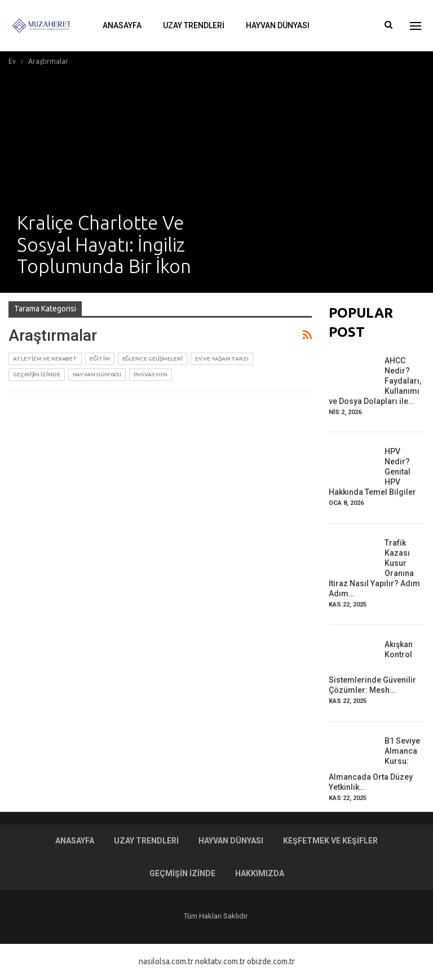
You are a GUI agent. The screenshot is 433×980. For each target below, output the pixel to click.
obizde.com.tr (271, 961)
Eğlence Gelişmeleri (153, 359)
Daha (341, 25)
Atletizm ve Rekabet (45, 359)
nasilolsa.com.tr (166, 961)
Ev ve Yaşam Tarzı (222, 359)
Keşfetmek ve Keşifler (330, 841)
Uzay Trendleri (194, 25)
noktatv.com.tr (220, 961)
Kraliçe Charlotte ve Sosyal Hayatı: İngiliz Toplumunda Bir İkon (104, 244)
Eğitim (100, 359)
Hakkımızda (260, 873)
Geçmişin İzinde (37, 374)
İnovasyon (151, 374)
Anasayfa (122, 25)
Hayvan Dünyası (278, 25)
